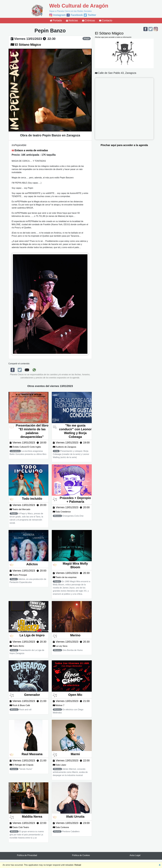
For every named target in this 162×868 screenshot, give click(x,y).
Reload (78, 865)
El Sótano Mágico (28, 45)
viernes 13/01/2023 (28, 39)
